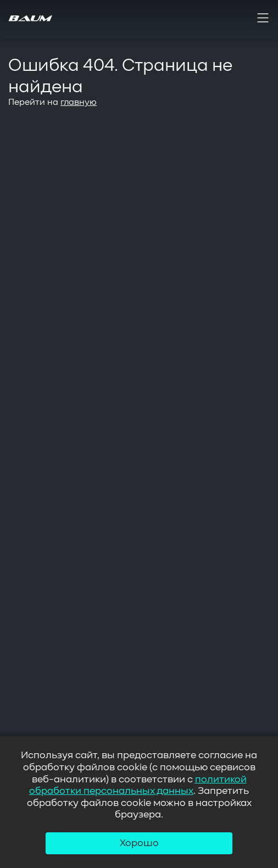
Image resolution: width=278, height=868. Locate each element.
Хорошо (139, 843)
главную (79, 103)
